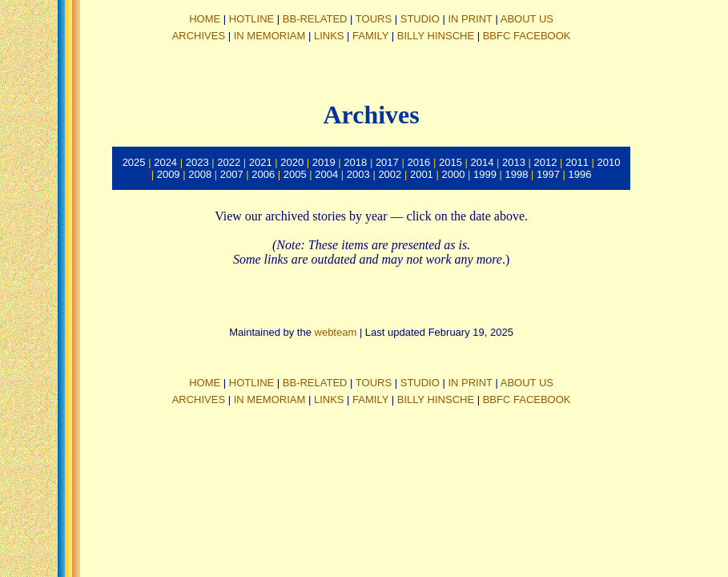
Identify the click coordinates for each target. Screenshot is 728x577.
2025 (134, 162)
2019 (324, 162)
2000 (453, 174)
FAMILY (370, 36)
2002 (390, 174)
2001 (422, 174)
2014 (482, 162)
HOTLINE (251, 19)
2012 (546, 162)
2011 (577, 162)
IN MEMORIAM (270, 36)
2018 (355, 162)
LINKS (329, 36)
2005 (295, 174)
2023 (197, 162)
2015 (450, 162)
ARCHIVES (199, 36)
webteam (336, 332)
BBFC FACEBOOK (527, 36)
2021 (261, 162)
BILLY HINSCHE (436, 36)
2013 (514, 162)
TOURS (374, 19)
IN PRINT (470, 19)
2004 (326, 174)
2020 (292, 162)
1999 (485, 174)
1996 (580, 174)
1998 (517, 174)
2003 (358, 174)
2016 (418, 162)
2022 (229, 162)
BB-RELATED (315, 19)
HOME (205, 19)
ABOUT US (527, 19)
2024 (165, 162)
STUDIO (420, 19)
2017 (387, 162)
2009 (169, 174)
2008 (200, 174)
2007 (232, 174)
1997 (548, 174)
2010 (609, 162)
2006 (263, 174)
